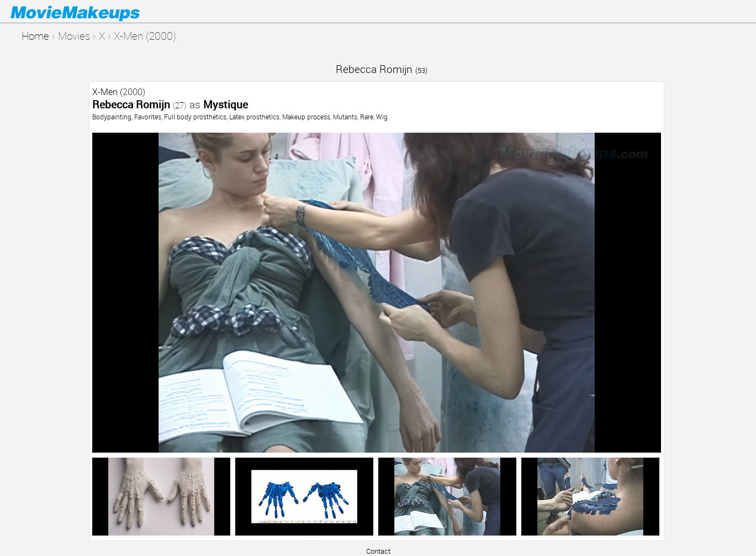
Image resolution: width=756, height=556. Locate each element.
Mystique (226, 104)
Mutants (345, 117)
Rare (367, 117)
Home (35, 36)
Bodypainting (112, 117)
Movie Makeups (91, 12)
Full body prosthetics (195, 117)
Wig (382, 117)
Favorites (148, 117)
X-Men (105, 92)
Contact (378, 551)
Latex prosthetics (254, 117)
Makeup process (306, 117)
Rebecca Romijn (382, 69)
